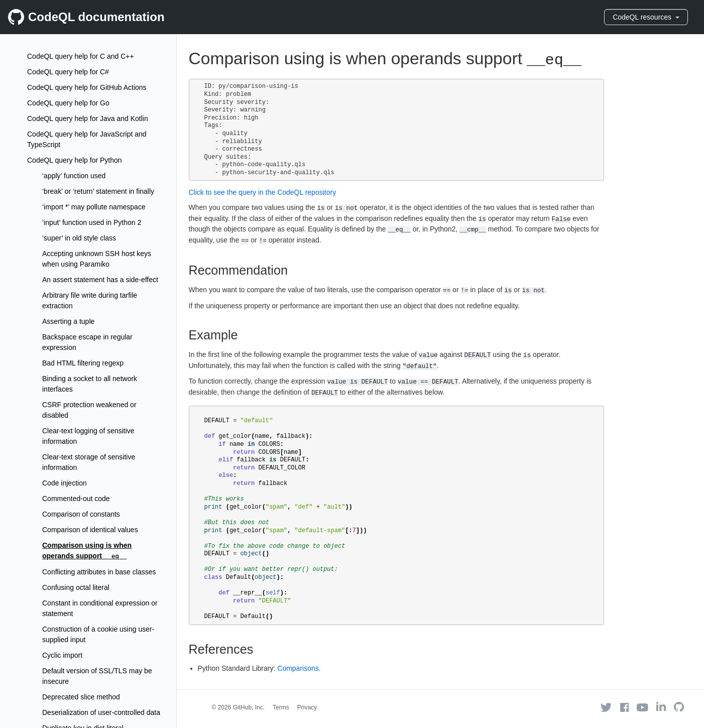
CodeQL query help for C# (68, 72)
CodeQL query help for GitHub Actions (87, 87)
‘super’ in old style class (79, 238)
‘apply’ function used (74, 176)
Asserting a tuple (68, 321)
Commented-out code (76, 499)
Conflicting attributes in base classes (99, 572)
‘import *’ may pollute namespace (94, 207)
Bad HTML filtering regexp (83, 363)
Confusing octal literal (76, 587)
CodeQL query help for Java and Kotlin (88, 118)
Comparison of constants (81, 514)
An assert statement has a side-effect (100, 280)
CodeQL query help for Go (68, 103)
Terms (281, 707)
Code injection (65, 483)
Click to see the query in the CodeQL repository (263, 192)
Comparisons (298, 668)
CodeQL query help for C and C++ (81, 56)
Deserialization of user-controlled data (101, 712)
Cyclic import (62, 655)
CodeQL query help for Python (75, 160)
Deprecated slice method (81, 697)
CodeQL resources (646, 17)
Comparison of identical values (90, 530)
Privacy (307, 707)
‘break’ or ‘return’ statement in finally (98, 191)
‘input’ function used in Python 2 (92, 222)
